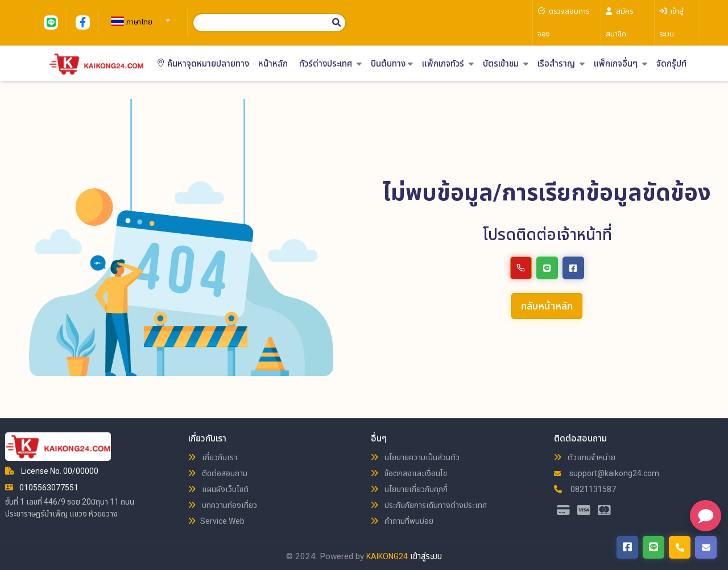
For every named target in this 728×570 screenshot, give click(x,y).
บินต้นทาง (392, 64)
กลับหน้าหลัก (547, 306)
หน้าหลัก (273, 64)
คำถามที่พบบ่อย (402, 521)
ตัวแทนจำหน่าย (585, 457)
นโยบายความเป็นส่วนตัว (415, 457)
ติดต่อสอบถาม (218, 473)
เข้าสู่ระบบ (426, 556)
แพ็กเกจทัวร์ (448, 64)
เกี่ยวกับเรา (213, 457)
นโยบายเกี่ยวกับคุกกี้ (409, 489)
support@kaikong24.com (607, 473)
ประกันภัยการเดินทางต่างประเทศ (429, 505)
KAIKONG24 (387, 556)
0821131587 (585, 489)
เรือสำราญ (561, 64)
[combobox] (139, 17)
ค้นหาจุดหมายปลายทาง (203, 64)
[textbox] (139, 22)
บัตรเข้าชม (506, 64)
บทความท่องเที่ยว (223, 505)
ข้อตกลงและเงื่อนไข (409, 473)
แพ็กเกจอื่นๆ (621, 64)
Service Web (216, 521)
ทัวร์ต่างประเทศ (330, 64)
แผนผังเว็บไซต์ (218, 489)
